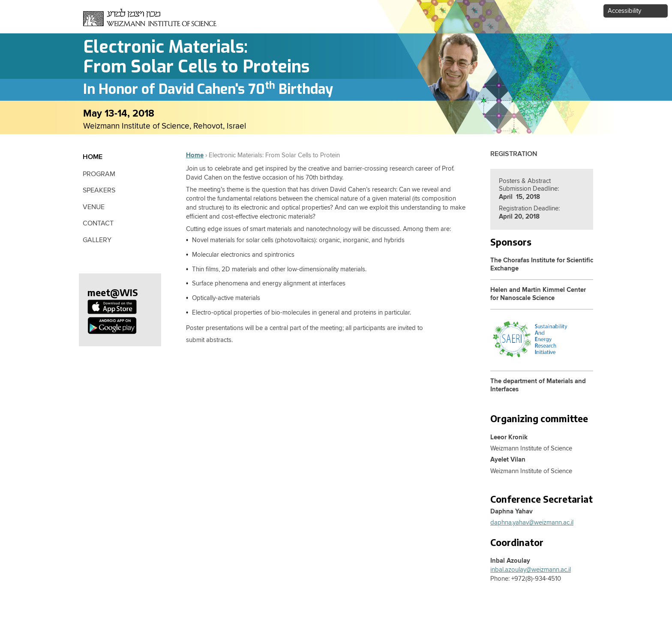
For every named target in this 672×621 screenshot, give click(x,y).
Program (99, 174)
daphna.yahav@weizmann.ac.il (532, 523)
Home (195, 155)
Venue (94, 207)
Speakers (99, 190)
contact (98, 223)
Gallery (97, 240)
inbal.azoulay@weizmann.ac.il (531, 570)
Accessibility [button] (624, 11)
